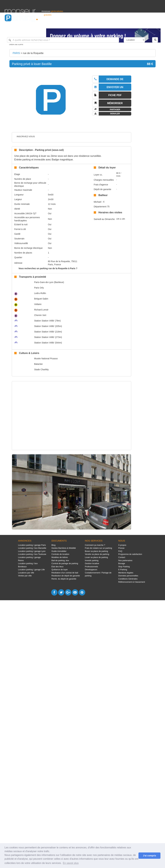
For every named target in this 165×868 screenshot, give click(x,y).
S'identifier (121, 25)
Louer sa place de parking (96, 557)
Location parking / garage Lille (31, 570)
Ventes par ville (25, 576)
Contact (122, 557)
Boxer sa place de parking (96, 551)
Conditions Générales (128, 579)
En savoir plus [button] (71, 863)
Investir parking (92, 560)
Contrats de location (60, 554)
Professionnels (108, 25)
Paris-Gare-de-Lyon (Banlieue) (49, 282)
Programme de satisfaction (130, 554)
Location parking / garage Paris (32, 545)
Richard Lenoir (41, 310)
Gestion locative (92, 563)
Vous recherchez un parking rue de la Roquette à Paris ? (48, 268)
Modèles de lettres (60, 557)
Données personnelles (128, 576)
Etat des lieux (58, 567)
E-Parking (123, 570)
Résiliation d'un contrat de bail (65, 573)
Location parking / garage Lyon (32, 551)
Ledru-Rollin (40, 293)
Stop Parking (124, 567)
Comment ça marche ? (95, 545)
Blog (54, 545)
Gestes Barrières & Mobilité (64, 548)
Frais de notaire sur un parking (98, 548)
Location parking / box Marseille (32, 548)
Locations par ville (26, 573)
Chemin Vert (40, 315)
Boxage (122, 563)
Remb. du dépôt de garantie (64, 579)
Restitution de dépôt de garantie (66, 576)
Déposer (131, 25)
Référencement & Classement (132, 582)
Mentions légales (126, 573)
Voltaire (38, 304)
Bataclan (38, 364)
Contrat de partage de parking (65, 563)
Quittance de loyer (60, 570)
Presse (121, 548)
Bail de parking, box (60, 560)
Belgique (149, 25)
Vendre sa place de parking (97, 554)
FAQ (120, 551)
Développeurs (91, 570)
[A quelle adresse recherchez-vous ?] (63, 40)
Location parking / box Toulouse (32, 554)
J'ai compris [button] (149, 856)
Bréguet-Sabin (41, 299)
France (140, 25)
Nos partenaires (125, 560)
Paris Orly (39, 288)
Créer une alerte (16, 45)
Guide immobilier (59, 551)
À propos (122, 545)
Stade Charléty (41, 369)
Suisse (157, 25)
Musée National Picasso (46, 359)
